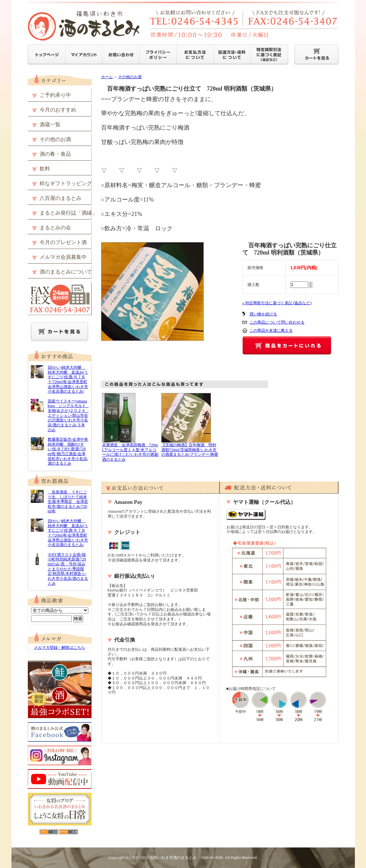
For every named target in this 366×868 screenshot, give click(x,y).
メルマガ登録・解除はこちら (60, 647)
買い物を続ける (263, 314)
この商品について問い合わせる (277, 322)
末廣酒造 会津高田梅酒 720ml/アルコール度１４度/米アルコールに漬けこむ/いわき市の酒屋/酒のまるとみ (131, 452)
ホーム (107, 77)
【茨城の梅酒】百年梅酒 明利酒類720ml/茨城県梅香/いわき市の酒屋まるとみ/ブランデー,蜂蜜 (190, 450)
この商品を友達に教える (271, 330)
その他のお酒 (130, 77)
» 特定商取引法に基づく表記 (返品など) (277, 303)
